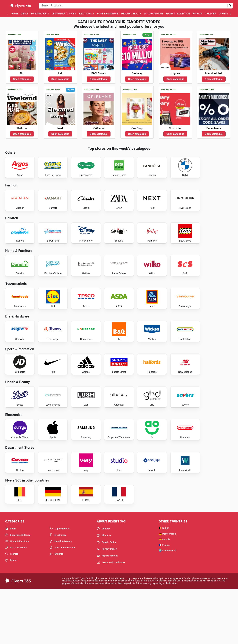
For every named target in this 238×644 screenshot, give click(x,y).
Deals (24, 14)
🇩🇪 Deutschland (167, 588)
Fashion (197, 14)
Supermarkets (40, 14)
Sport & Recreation (178, 14)
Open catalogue (22, 79)
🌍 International (167, 605)
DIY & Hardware (154, 14)
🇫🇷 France (164, 599)
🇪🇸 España (164, 594)
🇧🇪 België (164, 583)
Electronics (86, 14)
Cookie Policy (107, 597)
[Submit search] (230, 6)
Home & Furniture (108, 14)
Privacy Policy (107, 604)
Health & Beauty (131, 14)
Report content (107, 610)
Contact (103, 583)
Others (223, 14)
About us (104, 590)
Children (211, 14)
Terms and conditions (111, 617)
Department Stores (64, 14)
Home (15, 14)
